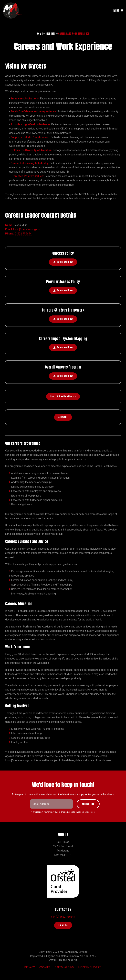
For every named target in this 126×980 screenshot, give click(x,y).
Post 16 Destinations (63, 397)
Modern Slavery (89, 967)
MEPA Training (12, 10)
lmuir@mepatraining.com (27, 229)
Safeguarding (64, 967)
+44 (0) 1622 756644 (63, 917)
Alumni (63, 417)
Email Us (63, 925)
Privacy (30, 967)
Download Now (65, 262)
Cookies (45, 967)
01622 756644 (23, 234)
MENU (116, 10)
